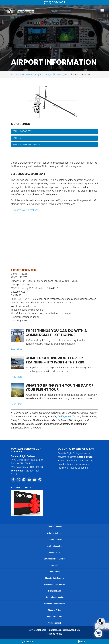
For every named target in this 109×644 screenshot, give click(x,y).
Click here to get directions (25, 210)
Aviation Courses (55, 540)
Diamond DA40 (55, 591)
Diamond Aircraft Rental (54, 584)
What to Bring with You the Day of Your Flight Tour (59, 387)
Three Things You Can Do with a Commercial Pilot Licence (56, 333)
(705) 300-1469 (55, 2)
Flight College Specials (54, 597)
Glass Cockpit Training (55, 578)
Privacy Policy (54, 634)
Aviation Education (55, 546)
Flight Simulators (55, 616)
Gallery (17, 138)
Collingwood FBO (22, 131)
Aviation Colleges (55, 533)
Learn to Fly (54, 565)
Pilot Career (55, 572)
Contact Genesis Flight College (27, 450)
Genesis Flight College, (59, 630)
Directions (16, 474)
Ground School (55, 623)
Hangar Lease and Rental (26, 145)
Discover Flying (54, 610)
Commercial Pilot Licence (54, 559)
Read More (17, 349)
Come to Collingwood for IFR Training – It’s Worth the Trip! (55, 360)
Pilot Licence (54, 552)
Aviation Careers (55, 527)
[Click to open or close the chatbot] (98, 633)
